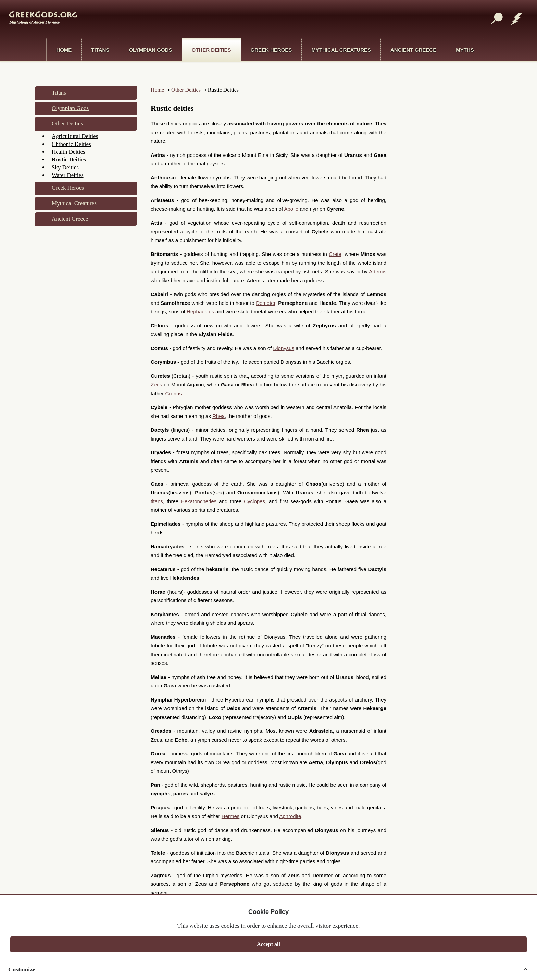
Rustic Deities (69, 159)
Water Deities (68, 175)
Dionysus (284, 348)
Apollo (291, 209)
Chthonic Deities (71, 144)
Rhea (218, 416)
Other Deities (211, 50)
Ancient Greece (413, 50)
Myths (465, 50)
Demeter (266, 303)
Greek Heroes (271, 50)
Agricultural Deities (75, 136)
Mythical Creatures (341, 50)
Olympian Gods (150, 50)
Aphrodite (290, 816)
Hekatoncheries (199, 501)
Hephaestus (200, 312)
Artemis (378, 271)
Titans (100, 50)
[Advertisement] (265, 18)
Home (64, 50)
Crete (335, 254)
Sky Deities (65, 167)
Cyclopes (254, 501)
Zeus (156, 384)
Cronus (174, 393)
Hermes (231, 816)
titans (157, 501)
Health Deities (68, 152)
